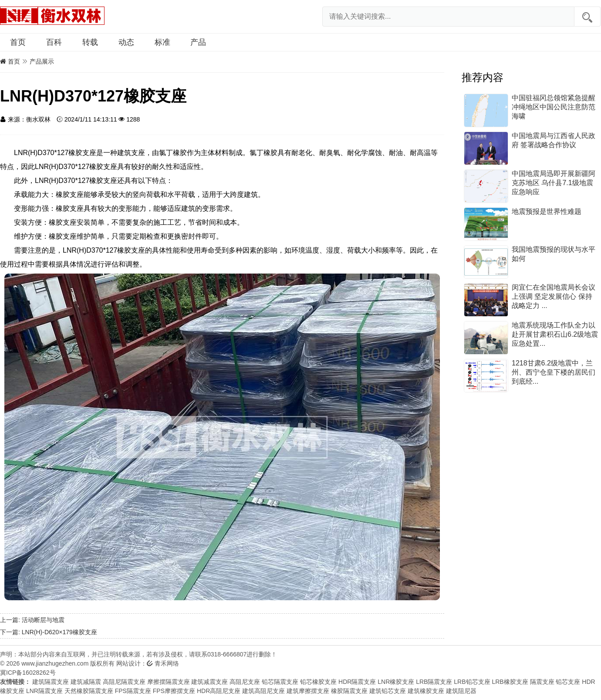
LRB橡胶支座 (510, 682)
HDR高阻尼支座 (219, 691)
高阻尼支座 (245, 682)
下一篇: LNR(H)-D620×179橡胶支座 (49, 632)
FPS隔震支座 (133, 691)
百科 (54, 42)
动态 (126, 42)
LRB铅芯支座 (472, 682)
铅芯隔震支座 (280, 682)
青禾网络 (163, 663)
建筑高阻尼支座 (263, 691)
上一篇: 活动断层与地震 (32, 620)
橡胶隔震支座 (349, 691)
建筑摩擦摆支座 (308, 691)
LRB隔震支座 (434, 682)
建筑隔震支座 (51, 682)
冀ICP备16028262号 (28, 673)
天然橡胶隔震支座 (89, 691)
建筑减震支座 (209, 682)
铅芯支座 (568, 682)
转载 (90, 42)
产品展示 (42, 61)
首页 (18, 42)
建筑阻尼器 (461, 691)
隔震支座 (542, 682)
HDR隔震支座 (357, 682)
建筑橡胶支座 (426, 691)
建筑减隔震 (86, 682)
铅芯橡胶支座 (318, 682)
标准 (162, 42)
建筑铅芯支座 (388, 691)
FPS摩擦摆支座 (174, 691)
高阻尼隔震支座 (124, 682)
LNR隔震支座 (44, 691)
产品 (198, 42)
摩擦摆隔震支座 (169, 682)
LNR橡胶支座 (396, 682)
